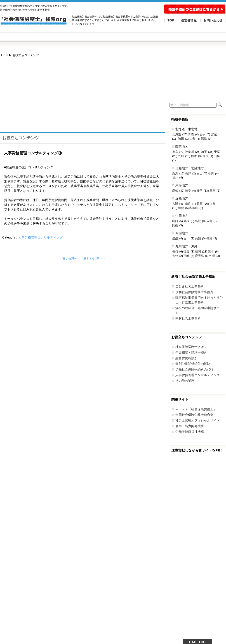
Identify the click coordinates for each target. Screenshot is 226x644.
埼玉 (204, 152)
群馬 (205, 156)
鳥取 (198, 221)
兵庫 (200, 204)
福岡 (198, 252)
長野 (188, 174)
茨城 (181, 156)
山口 (175, 221)
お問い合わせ (213, 20)
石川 (211, 174)
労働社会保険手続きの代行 (194, 369)
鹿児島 (199, 256)
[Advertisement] (66, 97)
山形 (192, 139)
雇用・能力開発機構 (190, 426)
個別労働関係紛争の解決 (193, 364)
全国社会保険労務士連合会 (194, 415)
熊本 (211, 252)
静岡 (200, 191)
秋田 (181, 139)
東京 (175, 152)
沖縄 (212, 256)
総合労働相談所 (186, 358)
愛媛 (175, 239)
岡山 (175, 225)
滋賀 (181, 208)
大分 (175, 256)
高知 (198, 239)
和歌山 (194, 208)
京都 (212, 204)
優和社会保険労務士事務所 (194, 292)
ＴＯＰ (4, 55)
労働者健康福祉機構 (190, 432)
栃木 (194, 156)
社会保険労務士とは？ (191, 347)
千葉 (217, 152)
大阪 (175, 204)
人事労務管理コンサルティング (40, 237)
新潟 (175, 174)
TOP (171, 20)
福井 (175, 178)
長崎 (175, 252)
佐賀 (186, 252)
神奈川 (190, 152)
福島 (204, 139)
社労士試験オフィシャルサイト (198, 420)
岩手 (202, 134)
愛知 (175, 191)
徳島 (209, 239)
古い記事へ (70, 258)
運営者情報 (189, 20)
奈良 (188, 204)
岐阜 (188, 191)
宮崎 (186, 256)
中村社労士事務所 (188, 318)
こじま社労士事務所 (190, 286)
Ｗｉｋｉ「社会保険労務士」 (196, 409)
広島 (209, 221)
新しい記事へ (93, 258)
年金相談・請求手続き (191, 352)
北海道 (177, 134)
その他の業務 (185, 381)
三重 (212, 191)
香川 (186, 239)
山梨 (217, 156)
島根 (186, 221)
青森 (191, 134)
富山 (200, 174)
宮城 (214, 134)
